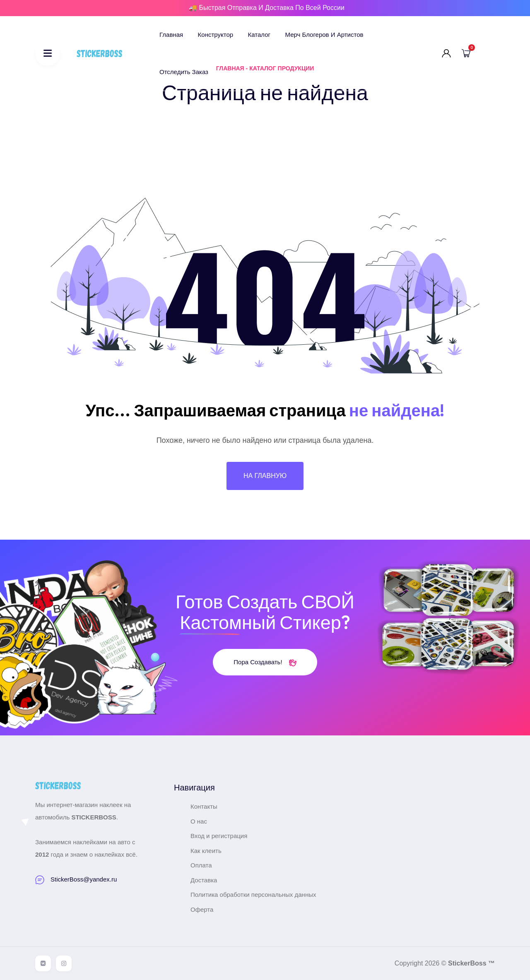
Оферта (202, 909)
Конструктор (216, 35)
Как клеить (206, 851)
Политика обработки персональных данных (253, 895)
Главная (171, 35)
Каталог (259, 35)
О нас (199, 821)
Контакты (204, 806)
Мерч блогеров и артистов (324, 35)
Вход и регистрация (219, 836)
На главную (265, 476)
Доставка (204, 880)
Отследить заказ (184, 72)
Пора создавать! (265, 662)
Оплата (201, 865)
